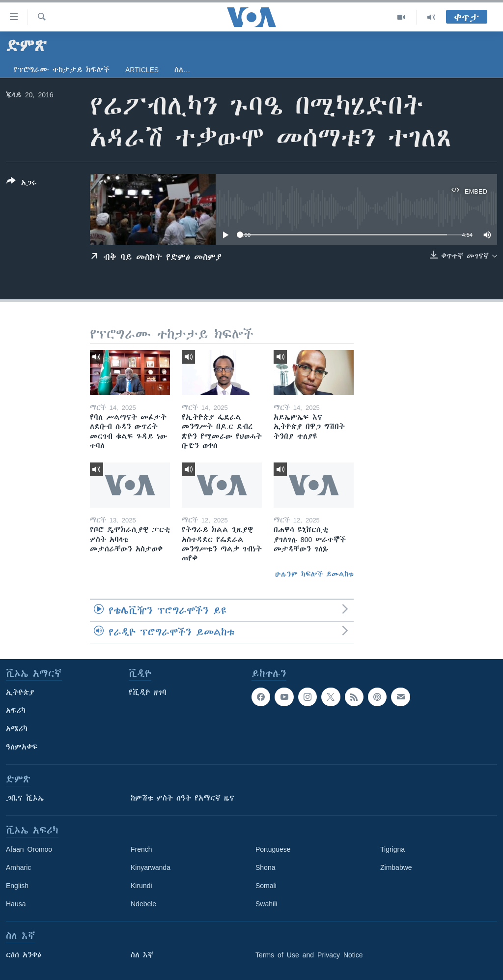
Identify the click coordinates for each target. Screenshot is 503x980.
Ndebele (143, 904)
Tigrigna (392, 849)
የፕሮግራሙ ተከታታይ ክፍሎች (62, 70)
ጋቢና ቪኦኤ (25, 798)
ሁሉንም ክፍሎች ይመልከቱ (314, 574)
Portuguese (273, 849)
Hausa (16, 904)
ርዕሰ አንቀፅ (24, 955)
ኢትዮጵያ (20, 692)
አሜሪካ (17, 729)
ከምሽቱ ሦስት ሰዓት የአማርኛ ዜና (182, 798)
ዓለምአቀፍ (22, 747)
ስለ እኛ (142, 955)
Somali (266, 886)
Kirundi (141, 886)
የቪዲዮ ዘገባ (148, 692)
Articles (142, 70)
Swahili (266, 904)
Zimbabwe (396, 867)
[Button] (22, 184)
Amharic (18, 867)
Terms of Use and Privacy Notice (309, 955)
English (17, 886)
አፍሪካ (16, 711)
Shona (265, 867)
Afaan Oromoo (29, 849)
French (141, 849)
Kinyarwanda (151, 867)
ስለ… (182, 70)
